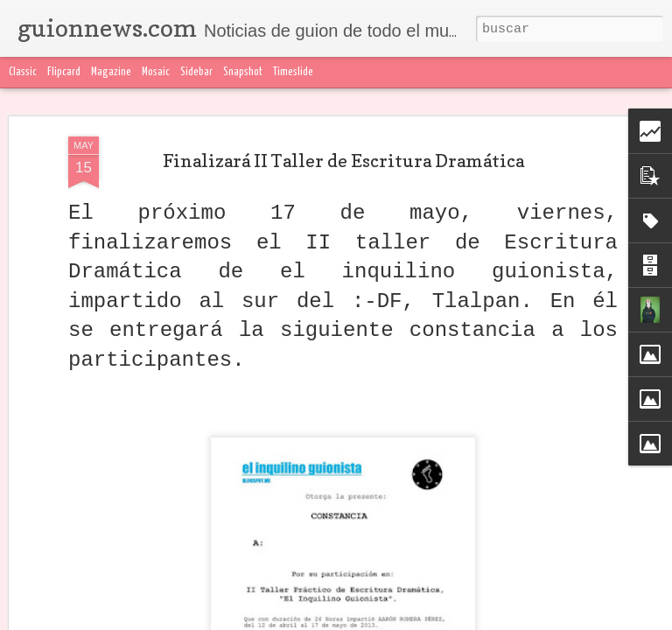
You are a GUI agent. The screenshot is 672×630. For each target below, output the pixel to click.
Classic (23, 72)
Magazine (111, 72)
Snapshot (243, 72)
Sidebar (196, 72)
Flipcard (64, 72)
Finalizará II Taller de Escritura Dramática (343, 161)
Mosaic (156, 72)
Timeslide (293, 72)
